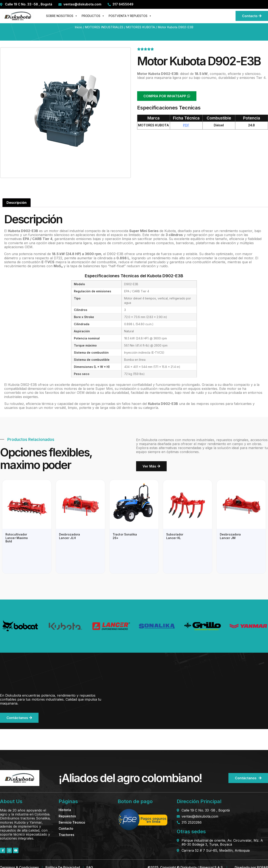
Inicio (78, 27)
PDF (186, 125)
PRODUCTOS (93, 16)
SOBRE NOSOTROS (62, 16)
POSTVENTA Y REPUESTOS (130, 16)
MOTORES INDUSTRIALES (104, 27)
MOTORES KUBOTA (140, 27)
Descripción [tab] (17, 203)
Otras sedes (191, 831)
